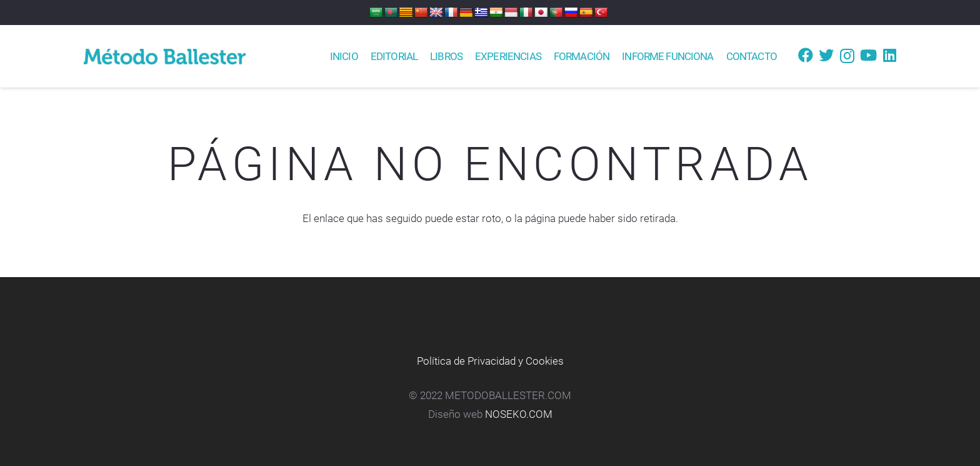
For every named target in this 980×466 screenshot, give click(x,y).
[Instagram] (847, 56)
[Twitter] (826, 55)
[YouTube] (868, 55)
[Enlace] (165, 57)
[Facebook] (806, 55)
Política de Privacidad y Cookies (490, 361)
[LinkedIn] (890, 55)
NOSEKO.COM (519, 414)
